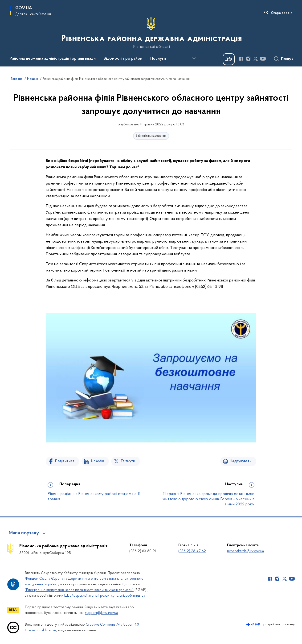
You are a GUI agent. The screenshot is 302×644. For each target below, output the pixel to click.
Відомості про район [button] (123, 59)
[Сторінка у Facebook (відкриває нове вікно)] (241, 59)
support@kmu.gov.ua (101, 613)
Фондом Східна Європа (44, 579)
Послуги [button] (158, 59)
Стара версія (282, 13)
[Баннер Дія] (229, 59)
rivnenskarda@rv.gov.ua (245, 551)
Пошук (287, 59)
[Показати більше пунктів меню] (194, 58)
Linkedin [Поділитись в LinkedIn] (98, 461)
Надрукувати (241, 461)
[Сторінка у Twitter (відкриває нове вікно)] (256, 59)
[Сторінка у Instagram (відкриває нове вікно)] (248, 59)
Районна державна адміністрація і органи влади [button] (53, 59)
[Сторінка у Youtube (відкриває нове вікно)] (263, 59)
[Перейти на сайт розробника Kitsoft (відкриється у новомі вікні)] (253, 624)
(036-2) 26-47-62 (192, 551)
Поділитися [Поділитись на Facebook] (65, 461)
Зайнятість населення (151, 136)
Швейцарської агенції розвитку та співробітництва (105, 596)
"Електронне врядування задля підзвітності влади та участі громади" (79, 590)
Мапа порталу (24, 533)
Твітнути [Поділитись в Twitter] (128, 461)
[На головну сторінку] (151, 33)
